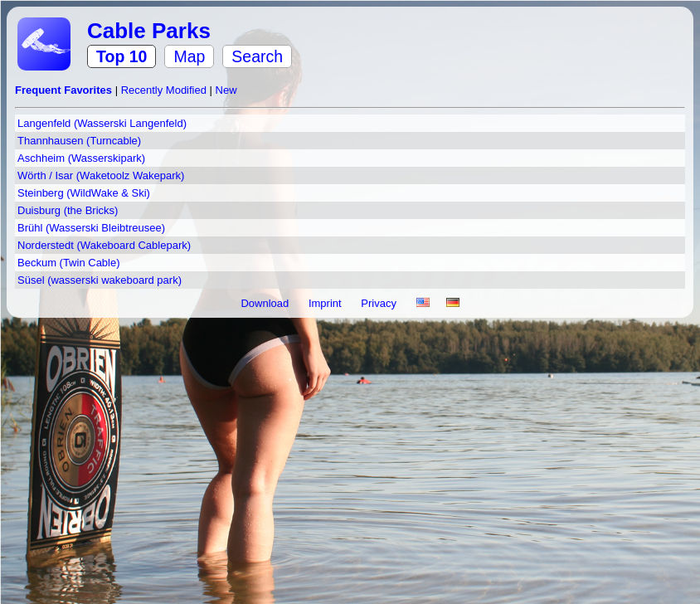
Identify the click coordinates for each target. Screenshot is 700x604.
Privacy (380, 303)
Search (257, 56)
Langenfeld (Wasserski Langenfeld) (102, 123)
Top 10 (122, 56)
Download (266, 303)
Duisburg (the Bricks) (68, 210)
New (226, 90)
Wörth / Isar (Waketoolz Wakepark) (101, 175)
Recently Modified (165, 90)
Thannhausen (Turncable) (79, 141)
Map (189, 56)
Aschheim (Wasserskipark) (81, 158)
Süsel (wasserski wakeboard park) (100, 280)
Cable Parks (149, 31)
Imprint (326, 303)
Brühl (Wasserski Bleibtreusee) (91, 228)
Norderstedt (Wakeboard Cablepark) (104, 245)
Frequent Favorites (65, 90)
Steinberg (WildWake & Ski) (84, 193)
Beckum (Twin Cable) (69, 263)
